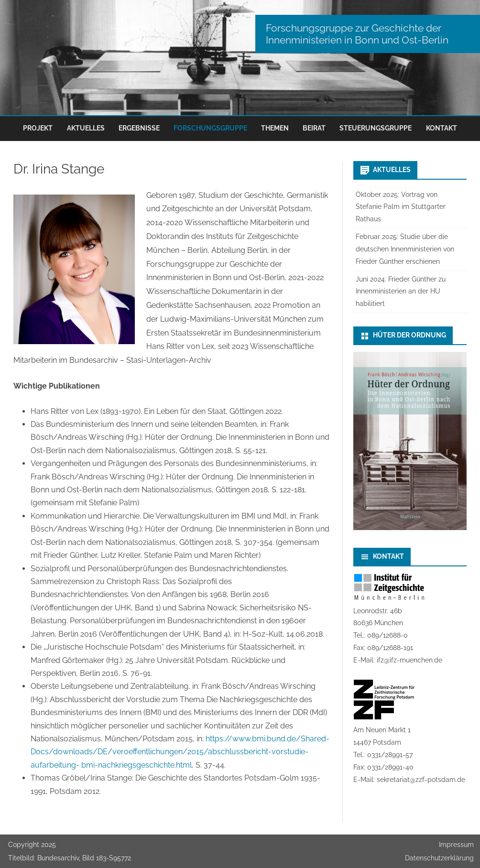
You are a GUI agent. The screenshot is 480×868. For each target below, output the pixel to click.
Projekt (38, 128)
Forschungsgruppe (210, 128)
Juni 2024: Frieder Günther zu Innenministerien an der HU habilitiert (401, 292)
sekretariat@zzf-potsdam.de (421, 780)
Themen (275, 128)
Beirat (314, 128)
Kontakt (442, 128)
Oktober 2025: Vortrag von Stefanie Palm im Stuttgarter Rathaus (401, 207)
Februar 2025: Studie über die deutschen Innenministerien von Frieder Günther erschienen (405, 249)
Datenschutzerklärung (439, 858)
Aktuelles (86, 128)
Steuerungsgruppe (376, 128)
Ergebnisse (139, 128)
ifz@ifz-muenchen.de (409, 660)
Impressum (456, 845)
